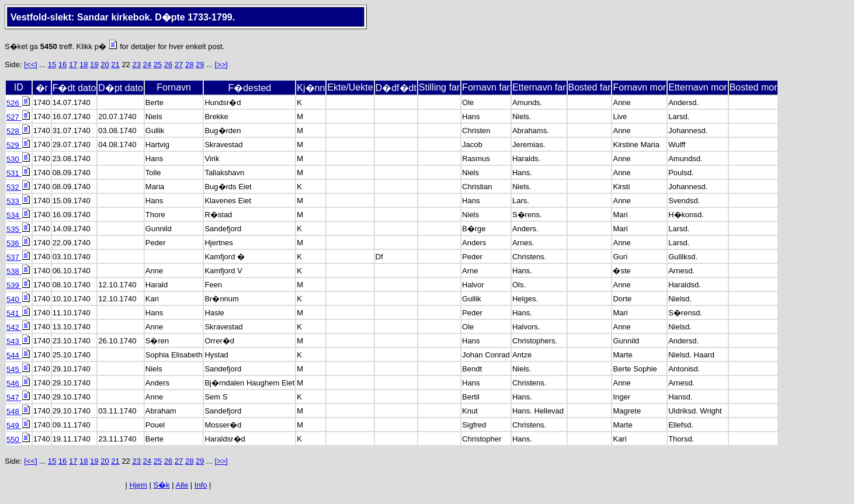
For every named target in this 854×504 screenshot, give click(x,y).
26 (168, 65)
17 (73, 65)
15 (52, 65)
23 (136, 65)
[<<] (30, 65)
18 (84, 65)
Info (201, 485)
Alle (182, 485)
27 (179, 65)
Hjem (138, 485)
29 (200, 65)
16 (63, 65)
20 (105, 65)
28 (189, 65)
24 (147, 65)
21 (115, 65)
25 (158, 65)
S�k (161, 485)
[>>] (221, 65)
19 (94, 65)
